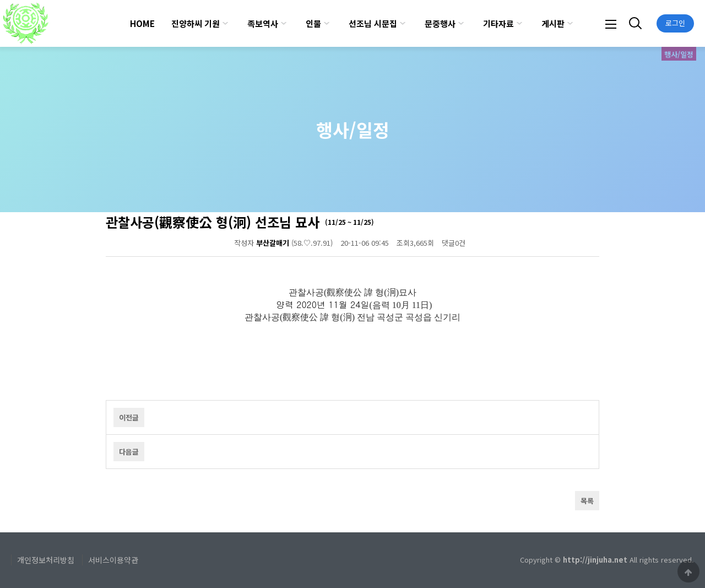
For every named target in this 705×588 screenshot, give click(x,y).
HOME (142, 23)
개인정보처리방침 (46, 560)
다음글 (129, 452)
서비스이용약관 (113, 560)
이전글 (129, 417)
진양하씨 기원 (196, 23)
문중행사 (440, 23)
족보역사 (263, 23)
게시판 (553, 23)
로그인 (675, 23)
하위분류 (225, 23)
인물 (313, 23)
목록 (587, 501)
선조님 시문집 (373, 23)
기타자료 (498, 23)
